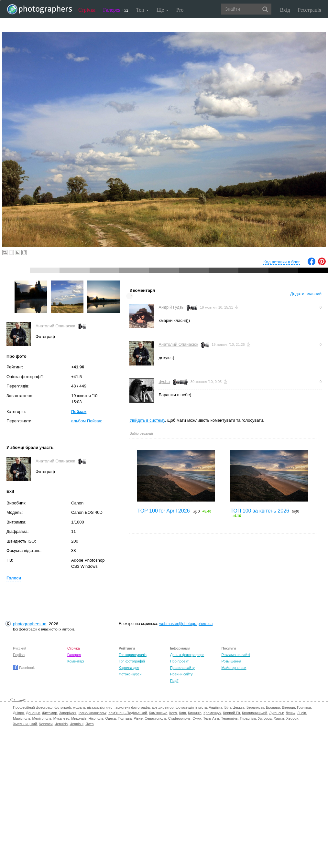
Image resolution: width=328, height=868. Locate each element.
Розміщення (231, 661)
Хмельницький (25, 724)
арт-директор (163, 707)
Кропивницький (255, 713)
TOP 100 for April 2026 (163, 511)
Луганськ (276, 713)
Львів (302, 713)
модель (79, 707)
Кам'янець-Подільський (128, 713)
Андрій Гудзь (171, 307)
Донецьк (33, 713)
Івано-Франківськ (93, 713)
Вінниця (289, 707)
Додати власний (306, 294)
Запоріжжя (68, 713)
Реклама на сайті (235, 655)
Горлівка (304, 707)
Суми (197, 718)
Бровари (273, 707)
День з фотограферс (187, 655)
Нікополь (96, 718)
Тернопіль (230, 718)
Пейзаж (79, 412)
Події (174, 681)
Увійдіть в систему (147, 420)
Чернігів (61, 724)
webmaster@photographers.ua (186, 624)
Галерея (116, 10)
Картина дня (129, 668)
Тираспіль (248, 718)
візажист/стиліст (100, 707)
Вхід (285, 10)
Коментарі (76, 661)
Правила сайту (182, 668)
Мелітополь (42, 718)
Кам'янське (158, 713)
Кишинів (195, 713)
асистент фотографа (133, 707)
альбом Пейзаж (87, 421)
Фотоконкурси (130, 674)
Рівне (138, 718)
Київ (182, 713)
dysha (164, 381)
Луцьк (290, 713)
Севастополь (155, 718)
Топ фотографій (132, 661)
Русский (20, 648)
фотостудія (185, 707)
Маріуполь (22, 718)
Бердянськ (255, 707)
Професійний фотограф (33, 707)
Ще (163, 10)
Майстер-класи (234, 668)
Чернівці (77, 724)
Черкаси (46, 724)
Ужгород (265, 718)
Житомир (49, 713)
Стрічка (87, 10)
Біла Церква (235, 707)
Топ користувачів (133, 655)
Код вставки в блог (282, 262)
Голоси (14, 578)
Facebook (24, 668)
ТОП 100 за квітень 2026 (260, 511)
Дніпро (18, 713)
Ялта (89, 724)
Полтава (125, 718)
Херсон (292, 718)
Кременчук (212, 713)
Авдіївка (216, 707)
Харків (279, 718)
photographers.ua (30, 624)
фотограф (63, 707)
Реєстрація (310, 10)
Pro (180, 10)
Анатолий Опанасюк (55, 326)
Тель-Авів (211, 718)
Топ (142, 10)
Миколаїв (79, 718)
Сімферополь (179, 718)
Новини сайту (181, 674)
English (19, 655)
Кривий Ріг (232, 713)
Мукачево (61, 718)
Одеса (110, 718)
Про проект (179, 661)
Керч (173, 713)
